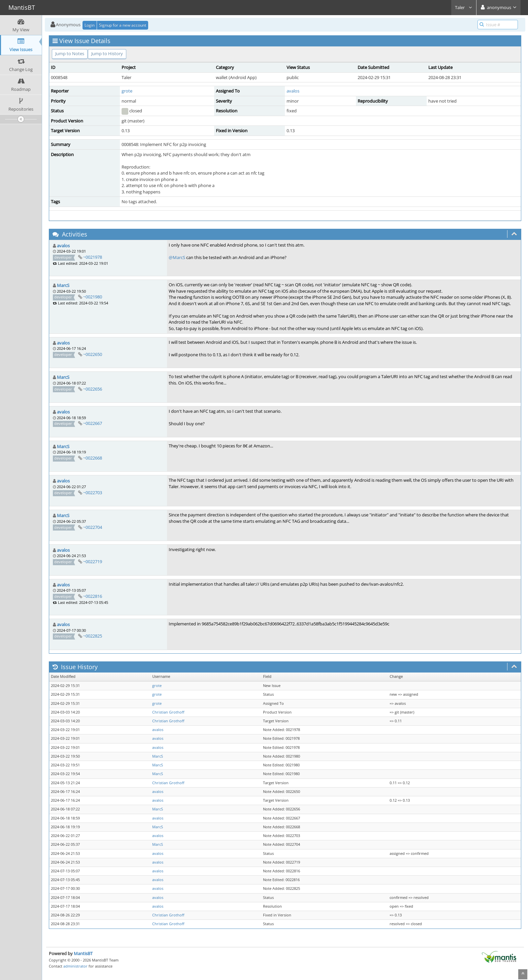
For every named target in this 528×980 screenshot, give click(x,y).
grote (127, 91)
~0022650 (93, 354)
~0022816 (93, 596)
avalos (293, 91)
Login (90, 25)
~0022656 (93, 389)
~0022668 (93, 458)
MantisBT (83, 953)
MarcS (63, 285)
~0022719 (93, 561)
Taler (464, 7)
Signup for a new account (123, 25)
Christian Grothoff (168, 712)
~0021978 (93, 257)
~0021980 (93, 297)
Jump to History (107, 53)
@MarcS (177, 257)
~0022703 (93, 493)
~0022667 (93, 423)
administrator (75, 966)
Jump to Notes (70, 53)
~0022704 (93, 527)
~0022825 (93, 636)
